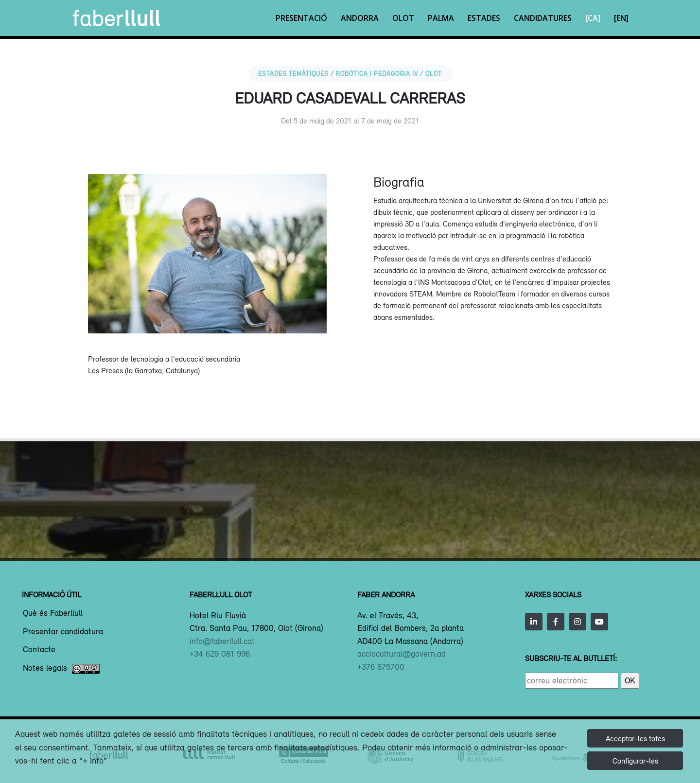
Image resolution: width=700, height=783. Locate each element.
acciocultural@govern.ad (402, 654)
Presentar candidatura (63, 632)
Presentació (301, 18)
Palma (441, 18)
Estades (484, 18)
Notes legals (61, 669)
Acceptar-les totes (635, 738)
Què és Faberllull (53, 613)
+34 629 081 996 (220, 654)
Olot (403, 18)
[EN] (621, 18)
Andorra (360, 18)
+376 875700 (381, 667)
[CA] (593, 18)
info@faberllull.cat (222, 641)
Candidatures (543, 18)
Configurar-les (635, 761)
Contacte (39, 650)
